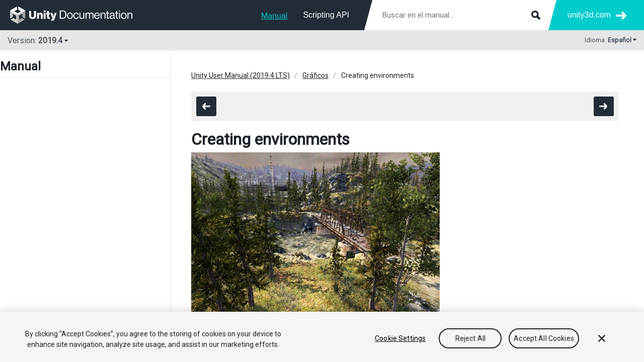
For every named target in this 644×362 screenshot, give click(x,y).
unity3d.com (589, 15)
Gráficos (315, 75)
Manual (274, 16)
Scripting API (326, 15)
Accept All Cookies (544, 338)
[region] (322, 337)
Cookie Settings (400, 338)
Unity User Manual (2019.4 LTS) (240, 75)
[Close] (602, 338)
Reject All (470, 338)
